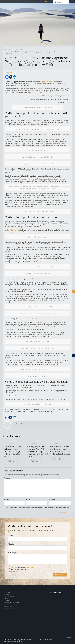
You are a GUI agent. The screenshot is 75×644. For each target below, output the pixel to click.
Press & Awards (9, 596)
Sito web (52, 499)
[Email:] (37, 548)
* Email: (11, 544)
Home (6, 50)
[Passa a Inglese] (9, 73)
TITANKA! (12, 641)
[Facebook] (7, 77)
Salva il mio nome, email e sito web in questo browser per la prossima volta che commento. (38, 508)
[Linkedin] (15, 77)
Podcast (6, 598)
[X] (11, 77)
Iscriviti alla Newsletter (11, 603)
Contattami (7, 601)
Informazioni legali (10, 609)
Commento (8, 478)
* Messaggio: (13, 553)
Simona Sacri (20, 424)
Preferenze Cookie (10, 607)
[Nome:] (37, 539)
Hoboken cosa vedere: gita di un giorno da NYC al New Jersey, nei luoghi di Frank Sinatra (60, 450)
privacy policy (30, 567)
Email (29, 499)
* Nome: (11, 535)
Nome (6, 499)
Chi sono (7, 592)
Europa (18, 50)
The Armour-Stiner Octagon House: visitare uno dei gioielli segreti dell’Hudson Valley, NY (14, 451)
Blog (12, 50)
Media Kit (7, 594)
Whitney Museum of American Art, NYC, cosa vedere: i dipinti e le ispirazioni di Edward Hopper (37, 451)
